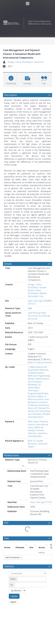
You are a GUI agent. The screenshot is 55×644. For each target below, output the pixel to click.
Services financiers (36, 431)
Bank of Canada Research (35, 441)
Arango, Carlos (14, 62)
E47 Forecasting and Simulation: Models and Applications (39, 413)
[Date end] (30, 563)
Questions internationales (38, 434)
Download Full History (40, 628)
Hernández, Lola (36, 295)
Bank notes (33, 420)
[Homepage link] (28, 22)
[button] (27, 79)
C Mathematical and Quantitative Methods (38, 367)
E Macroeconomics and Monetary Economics (38, 398)
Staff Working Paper (37, 312)
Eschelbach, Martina (37, 292)
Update (14, 575)
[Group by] (27, 552)
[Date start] (32, 558)
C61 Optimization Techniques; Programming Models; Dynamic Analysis (38, 389)
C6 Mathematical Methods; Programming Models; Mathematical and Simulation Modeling (39, 378)
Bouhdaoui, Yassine (32, 62)
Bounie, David (34, 289)
